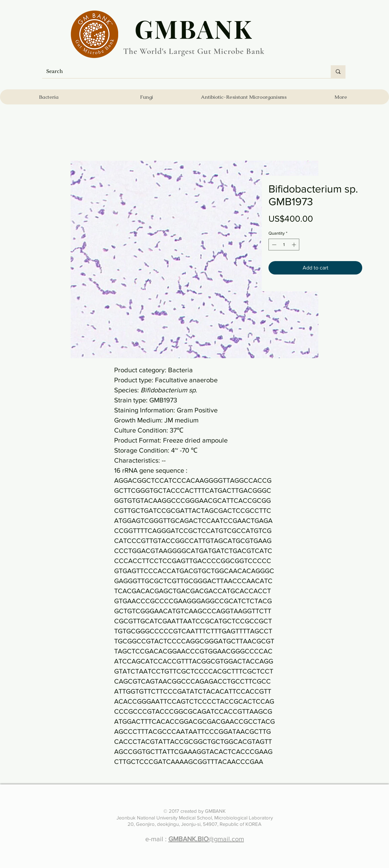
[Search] (181, 72)
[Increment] (295, 245)
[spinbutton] (284, 245)
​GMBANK (194, 28)
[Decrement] (274, 245)
